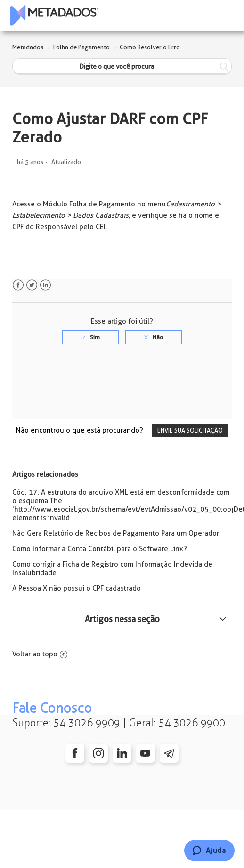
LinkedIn (45, 285)
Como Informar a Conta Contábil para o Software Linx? (100, 549)
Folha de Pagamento (81, 47)
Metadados (28, 47)
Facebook (18, 285)
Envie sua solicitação (190, 430)
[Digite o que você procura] (122, 67)
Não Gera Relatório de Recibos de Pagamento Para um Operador (116, 533)
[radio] (90, 337)
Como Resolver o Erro (150, 47)
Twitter (32, 285)
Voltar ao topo (40, 654)
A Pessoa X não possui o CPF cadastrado (77, 588)
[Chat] (209, 851)
